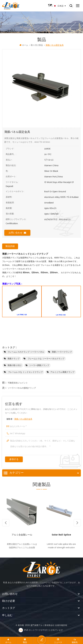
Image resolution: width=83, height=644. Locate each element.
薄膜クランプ (13, 359)
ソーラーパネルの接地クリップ (22, 388)
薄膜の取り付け (14, 366)
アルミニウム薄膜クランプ (62, 372)
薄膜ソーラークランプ (62, 352)
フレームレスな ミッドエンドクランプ (25, 372)
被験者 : (19, 419)
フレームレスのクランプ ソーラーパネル (26, 352)
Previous (6, 523)
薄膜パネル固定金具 (23, 419)
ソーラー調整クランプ (39, 366)
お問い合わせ (17, 233)
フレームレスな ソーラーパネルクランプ (46, 359)
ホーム (24, 45)
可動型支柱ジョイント (18, 383)
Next (77, 523)
